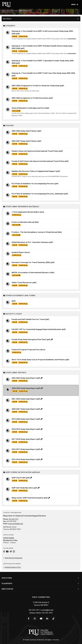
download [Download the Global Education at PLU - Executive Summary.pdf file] (23, 245)
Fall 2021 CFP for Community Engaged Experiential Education (36, 329)
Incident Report (18, 252)
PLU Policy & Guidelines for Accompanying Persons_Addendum (38, 194)
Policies (9, 126)
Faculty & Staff (13, 314)
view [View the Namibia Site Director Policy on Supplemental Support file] (15, 174)
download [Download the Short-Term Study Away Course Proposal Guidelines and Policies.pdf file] (23, 363)
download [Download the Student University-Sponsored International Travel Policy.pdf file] (23, 154)
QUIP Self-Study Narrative (22, 488)
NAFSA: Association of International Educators (31, 273)
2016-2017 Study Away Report (24, 449)
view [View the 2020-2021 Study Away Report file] (15, 412)
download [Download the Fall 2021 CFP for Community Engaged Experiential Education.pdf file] (23, 332)
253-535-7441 (47, 613)
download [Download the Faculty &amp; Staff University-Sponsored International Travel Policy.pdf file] (23, 164)
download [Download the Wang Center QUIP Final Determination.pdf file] (23, 501)
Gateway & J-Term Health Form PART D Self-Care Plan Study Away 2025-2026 (43, 73)
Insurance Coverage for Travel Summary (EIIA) (31, 262)
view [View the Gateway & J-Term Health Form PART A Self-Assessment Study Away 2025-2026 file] (15, 36)
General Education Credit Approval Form (28, 108)
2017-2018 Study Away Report (24, 439)
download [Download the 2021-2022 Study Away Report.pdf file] (23, 402)
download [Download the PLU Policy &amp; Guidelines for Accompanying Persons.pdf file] (23, 186)
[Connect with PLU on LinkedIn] (47, 619)
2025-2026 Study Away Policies (24, 131)
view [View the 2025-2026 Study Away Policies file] (15, 134)
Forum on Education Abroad (23, 222)
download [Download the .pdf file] (23, 304)
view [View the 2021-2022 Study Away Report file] (15, 402)
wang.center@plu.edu (15, 524)
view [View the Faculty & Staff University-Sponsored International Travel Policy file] (15, 164)
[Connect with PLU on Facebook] (29, 619)
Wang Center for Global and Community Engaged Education (18, 13)
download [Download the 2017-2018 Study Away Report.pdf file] (23, 442)
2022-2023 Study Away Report (24, 388)
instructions (72, 39)
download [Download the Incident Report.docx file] (17, 255)
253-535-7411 (34, 610)
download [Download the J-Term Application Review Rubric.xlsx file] (17, 215)
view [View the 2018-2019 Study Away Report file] (15, 432)
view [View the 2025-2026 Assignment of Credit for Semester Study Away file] (15, 89)
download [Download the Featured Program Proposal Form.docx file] (17, 352)
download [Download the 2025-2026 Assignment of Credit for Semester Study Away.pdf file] (23, 89)
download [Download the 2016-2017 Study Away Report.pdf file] (23, 452)
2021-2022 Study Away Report (24, 399)
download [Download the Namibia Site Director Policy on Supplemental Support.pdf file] (23, 174)
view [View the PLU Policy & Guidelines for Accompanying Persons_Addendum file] (15, 197)
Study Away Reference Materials (21, 207)
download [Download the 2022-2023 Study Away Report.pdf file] (23, 391)
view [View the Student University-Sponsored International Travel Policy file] (15, 154)
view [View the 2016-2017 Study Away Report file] (15, 452)
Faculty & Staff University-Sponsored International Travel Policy (38, 161)
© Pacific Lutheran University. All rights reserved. (41, 640)
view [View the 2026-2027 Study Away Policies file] (15, 144)
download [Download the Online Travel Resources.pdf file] (23, 285)
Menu (75, 5)
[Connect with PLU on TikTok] (53, 619)
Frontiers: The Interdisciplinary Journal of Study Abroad (34, 232)
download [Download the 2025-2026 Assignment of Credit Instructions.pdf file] (23, 101)
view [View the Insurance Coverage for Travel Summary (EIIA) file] (15, 265)
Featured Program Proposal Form (26, 350)
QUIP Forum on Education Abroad (22, 472)
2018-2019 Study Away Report (24, 429)
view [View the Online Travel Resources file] (15, 285)
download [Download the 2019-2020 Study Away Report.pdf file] (23, 422)
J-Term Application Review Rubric (25, 212)
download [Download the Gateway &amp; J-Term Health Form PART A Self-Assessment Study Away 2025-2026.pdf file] (23, 36)
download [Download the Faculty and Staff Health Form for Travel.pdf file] (23, 322)
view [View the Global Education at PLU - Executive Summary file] (15, 245)
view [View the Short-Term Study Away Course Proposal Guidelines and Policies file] (15, 363)
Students (9, 26)
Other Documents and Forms (19, 296)
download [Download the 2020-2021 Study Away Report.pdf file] (23, 412)
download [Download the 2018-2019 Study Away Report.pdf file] (23, 432)
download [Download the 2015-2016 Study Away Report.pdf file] (23, 462)
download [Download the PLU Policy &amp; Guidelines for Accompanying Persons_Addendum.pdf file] (23, 197)
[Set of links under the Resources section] (78, 589)
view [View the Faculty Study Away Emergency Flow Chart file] (15, 342)
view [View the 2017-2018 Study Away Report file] (15, 442)
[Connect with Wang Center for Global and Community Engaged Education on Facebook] (4, 552)
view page (16, 111)
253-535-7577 (14, 519)
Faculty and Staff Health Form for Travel (28, 319)
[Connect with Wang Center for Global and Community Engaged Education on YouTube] (7, 552)
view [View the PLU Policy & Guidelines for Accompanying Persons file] (15, 186)
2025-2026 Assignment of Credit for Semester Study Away (36, 86)
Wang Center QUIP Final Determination (27, 498)
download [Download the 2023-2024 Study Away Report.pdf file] (23, 381)
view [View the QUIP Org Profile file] (15, 481)
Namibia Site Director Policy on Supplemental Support (34, 171)
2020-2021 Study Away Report (24, 409)
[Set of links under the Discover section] (78, 578)
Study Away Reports (15, 373)
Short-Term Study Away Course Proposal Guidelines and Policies (38, 360)
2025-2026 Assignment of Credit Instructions (30, 98)
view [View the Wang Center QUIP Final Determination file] (15, 501)
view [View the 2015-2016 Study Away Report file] (15, 462)
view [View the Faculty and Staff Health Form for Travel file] (15, 322)
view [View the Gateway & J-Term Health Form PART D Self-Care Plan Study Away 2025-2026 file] (15, 78)
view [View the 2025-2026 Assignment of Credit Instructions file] (15, 101)
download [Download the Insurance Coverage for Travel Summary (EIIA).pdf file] (23, 265)
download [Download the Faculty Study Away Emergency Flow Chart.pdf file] (23, 342)
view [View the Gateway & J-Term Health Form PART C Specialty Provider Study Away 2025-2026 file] (15, 66)
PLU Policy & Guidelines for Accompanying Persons (33, 184)
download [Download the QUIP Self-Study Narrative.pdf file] (23, 491)
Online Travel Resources (22, 283)
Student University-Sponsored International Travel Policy (35, 151)
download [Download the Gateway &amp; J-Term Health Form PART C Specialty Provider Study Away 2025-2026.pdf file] (23, 66)
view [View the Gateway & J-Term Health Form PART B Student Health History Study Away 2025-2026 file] (15, 51)
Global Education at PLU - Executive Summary (30, 242)
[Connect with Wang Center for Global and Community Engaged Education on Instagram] (14, 552)
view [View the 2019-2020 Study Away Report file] (15, 422)
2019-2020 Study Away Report (24, 419)
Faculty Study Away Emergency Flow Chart (29, 339)
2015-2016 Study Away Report (24, 459)
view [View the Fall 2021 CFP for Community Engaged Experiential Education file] (15, 332)
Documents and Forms (43, 13)
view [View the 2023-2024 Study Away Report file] (15, 381)
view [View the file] (15, 304)
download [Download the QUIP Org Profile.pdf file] (23, 481)
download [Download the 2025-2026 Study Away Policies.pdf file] (23, 134)
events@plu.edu (47, 610)
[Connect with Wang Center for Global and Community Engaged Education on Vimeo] (11, 552)
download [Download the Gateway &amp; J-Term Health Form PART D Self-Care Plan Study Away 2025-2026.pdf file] (23, 78)
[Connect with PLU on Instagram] (35, 619)
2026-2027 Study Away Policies (24, 141)
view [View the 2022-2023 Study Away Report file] (15, 391)
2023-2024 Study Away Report (24, 378)
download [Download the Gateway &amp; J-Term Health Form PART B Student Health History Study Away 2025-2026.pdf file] (23, 51)
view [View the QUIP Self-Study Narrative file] (15, 491)
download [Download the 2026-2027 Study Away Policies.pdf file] (23, 144)
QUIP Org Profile (18, 478)
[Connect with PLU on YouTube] (41, 619)
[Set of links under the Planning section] (78, 583)
